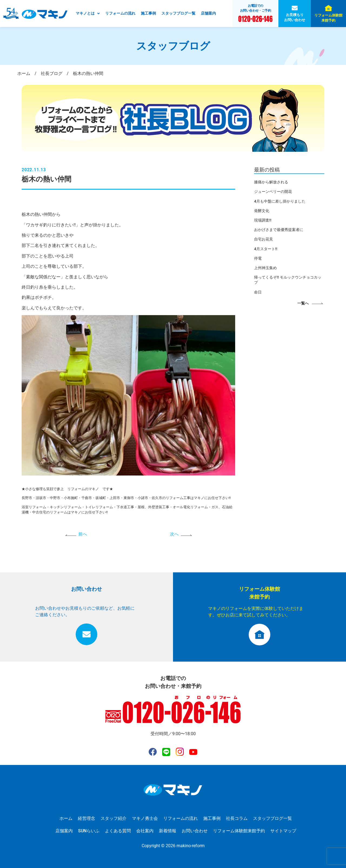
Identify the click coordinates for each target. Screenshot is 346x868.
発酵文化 (262, 211)
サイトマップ (283, 831)
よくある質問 (118, 831)
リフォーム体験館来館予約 (328, 18)
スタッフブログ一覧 (178, 13)
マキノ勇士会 (145, 818)
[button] (88, 14)
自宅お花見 (264, 239)
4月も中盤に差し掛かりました (280, 201)
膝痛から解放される (271, 182)
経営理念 (86, 818)
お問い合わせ (195, 831)
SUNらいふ (89, 831)
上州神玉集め (265, 268)
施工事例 (148, 13)
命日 (258, 292)
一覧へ (303, 303)
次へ (174, 534)
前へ (83, 534)
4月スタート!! (266, 249)
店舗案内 (208, 13)
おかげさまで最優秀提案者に (279, 230)
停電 (258, 258)
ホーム (66, 818)
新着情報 (168, 831)
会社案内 (145, 831)
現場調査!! (263, 220)
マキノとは (88, 13)
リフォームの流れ (120, 13)
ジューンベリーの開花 (273, 192)
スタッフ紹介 (114, 818)
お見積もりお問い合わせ (295, 17)
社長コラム (237, 818)
